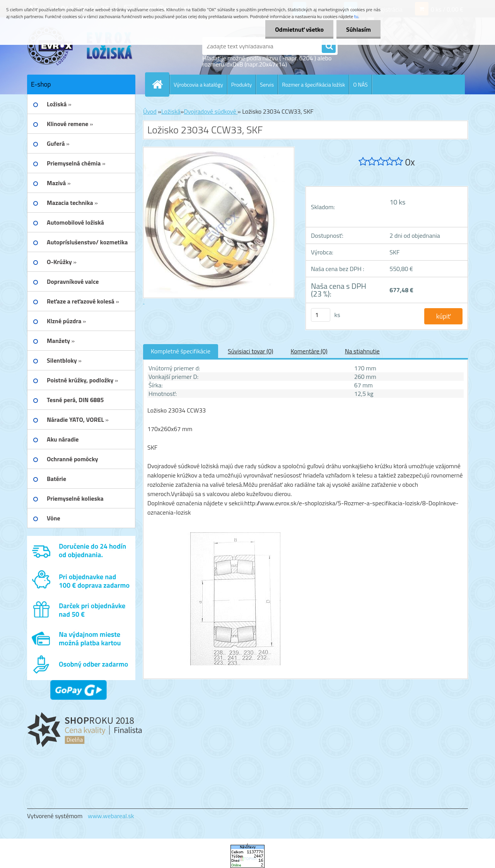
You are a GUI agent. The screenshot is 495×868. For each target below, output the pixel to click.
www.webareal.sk (111, 816)
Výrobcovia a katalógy (198, 84)
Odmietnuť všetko (299, 29)
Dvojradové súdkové (211, 111)
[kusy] (321, 315)
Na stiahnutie (362, 351)
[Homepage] (160, 84)
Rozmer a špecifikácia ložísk (313, 84)
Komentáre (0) (309, 351)
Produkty (242, 84)
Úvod (150, 111)
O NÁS (360, 84)
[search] (329, 46)
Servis (267, 84)
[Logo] (80, 46)
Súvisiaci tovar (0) (250, 351)
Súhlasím (358, 29)
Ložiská (171, 111)
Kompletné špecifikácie (181, 351)
